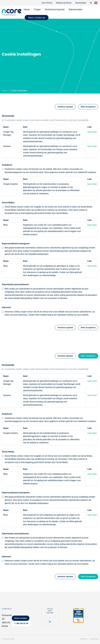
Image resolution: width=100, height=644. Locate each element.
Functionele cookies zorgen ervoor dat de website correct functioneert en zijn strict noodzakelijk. (47, 120)
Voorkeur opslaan (65, 107)
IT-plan (37, 9)
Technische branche (55, 9)
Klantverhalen (76, 9)
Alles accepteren (88, 107)
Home (27, 9)
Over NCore (47, 3)
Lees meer (92, 132)
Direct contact (21, 618)
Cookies (94, 639)
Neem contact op (37, 18)
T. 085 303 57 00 (21, 623)
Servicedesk (81, 3)
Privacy (84, 639)
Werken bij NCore (64, 3)
